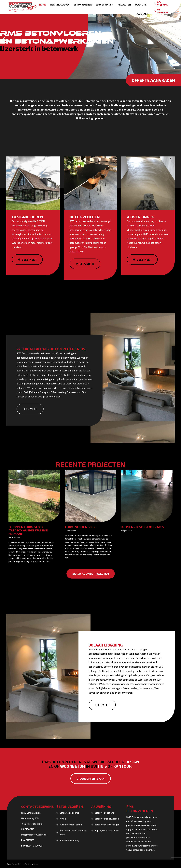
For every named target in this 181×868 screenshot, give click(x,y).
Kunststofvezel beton (71, 825)
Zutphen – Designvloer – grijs (142, 527)
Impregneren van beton (107, 830)
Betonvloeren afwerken (107, 819)
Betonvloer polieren (105, 813)
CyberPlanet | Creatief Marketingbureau (23, 864)
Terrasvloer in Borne (81, 527)
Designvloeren (126, 531)
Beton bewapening (69, 840)
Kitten (63, 819)
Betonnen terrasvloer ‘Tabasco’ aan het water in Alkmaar (28, 530)
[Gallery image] (34, 496)
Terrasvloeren (14, 537)
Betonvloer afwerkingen (107, 825)
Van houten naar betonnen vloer (73, 832)
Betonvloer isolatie (69, 813)
